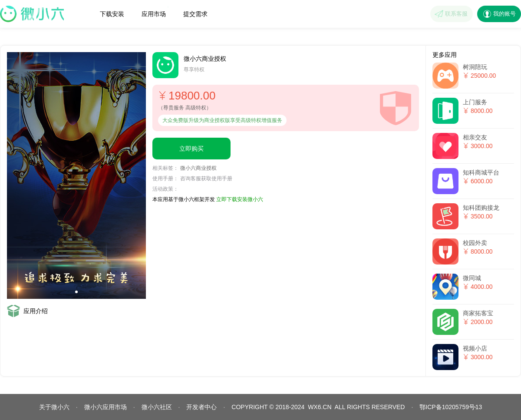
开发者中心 (201, 407)
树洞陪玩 (475, 67)
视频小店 (475, 348)
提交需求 (195, 14)
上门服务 (475, 102)
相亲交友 (475, 137)
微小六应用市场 (106, 407)
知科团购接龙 (481, 208)
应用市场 (155, 12)
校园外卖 (475, 243)
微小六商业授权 (198, 168)
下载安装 (112, 14)
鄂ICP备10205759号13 (451, 407)
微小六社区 (157, 407)
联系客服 (456, 14)
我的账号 (505, 14)
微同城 (472, 278)
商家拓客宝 (478, 313)
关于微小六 (54, 407)
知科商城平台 (481, 172)
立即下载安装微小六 (240, 199)
